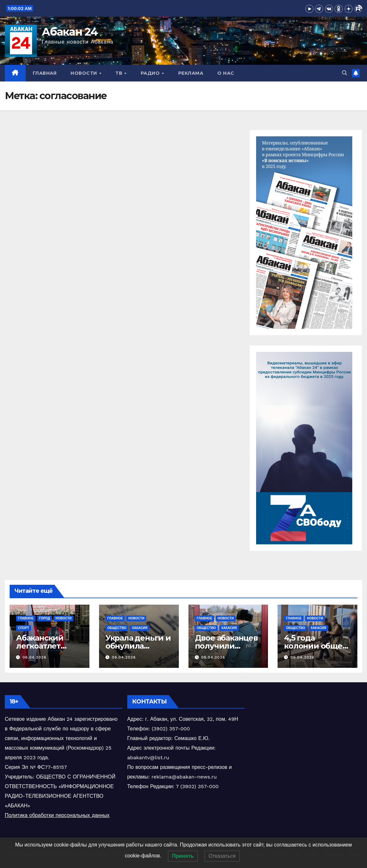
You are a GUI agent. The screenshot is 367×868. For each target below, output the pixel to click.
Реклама (191, 73)
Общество (117, 628)
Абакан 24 (70, 32)
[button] (345, 73)
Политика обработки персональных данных (57, 815)
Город (45, 618)
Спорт (24, 628)
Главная (45, 73)
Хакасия (140, 628)
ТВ (120, 73)
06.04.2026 (34, 657)
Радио (151, 73)
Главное (26, 618)
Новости (84, 73)
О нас (226, 73)
